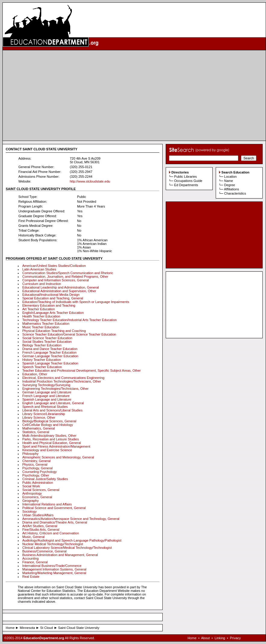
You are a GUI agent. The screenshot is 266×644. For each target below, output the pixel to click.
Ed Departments (186, 185)
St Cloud (46, 628)
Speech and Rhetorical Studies (45, 407)
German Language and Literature (47, 392)
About (205, 638)
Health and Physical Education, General (52, 443)
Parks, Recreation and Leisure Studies (51, 439)
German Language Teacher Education (50, 356)
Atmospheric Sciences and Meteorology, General (58, 457)
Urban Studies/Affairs (38, 515)
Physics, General (35, 464)
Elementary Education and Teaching (49, 305)
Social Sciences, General (41, 490)
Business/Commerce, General (44, 551)
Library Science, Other (39, 417)
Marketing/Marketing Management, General (54, 573)
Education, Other (35, 374)
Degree (230, 185)
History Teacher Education (42, 360)
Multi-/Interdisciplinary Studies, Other (49, 436)
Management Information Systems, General (54, 569)
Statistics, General (36, 432)
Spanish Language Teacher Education (50, 363)
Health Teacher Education (41, 316)
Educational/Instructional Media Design (51, 295)
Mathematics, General (39, 428)
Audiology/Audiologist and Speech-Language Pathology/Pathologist (72, 540)
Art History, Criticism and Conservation (51, 533)
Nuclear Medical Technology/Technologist (53, 544)
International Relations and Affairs (47, 504)
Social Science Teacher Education (47, 338)
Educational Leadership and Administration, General (61, 287)
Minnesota (27, 628)
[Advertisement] (134, 95)
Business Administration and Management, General (60, 555)
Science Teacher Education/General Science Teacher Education (69, 334)
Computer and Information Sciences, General (56, 280)
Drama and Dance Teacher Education (50, 349)
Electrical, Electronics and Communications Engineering (63, 378)
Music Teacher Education (41, 327)
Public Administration (38, 483)
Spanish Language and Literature (47, 399)
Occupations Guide (188, 181)
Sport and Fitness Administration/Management (56, 446)
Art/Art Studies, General (40, 526)
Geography (30, 501)
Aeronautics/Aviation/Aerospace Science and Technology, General (71, 519)
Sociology (30, 511)
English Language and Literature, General (53, 403)
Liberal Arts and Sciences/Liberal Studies (52, 410)
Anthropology (32, 493)
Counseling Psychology (39, 472)
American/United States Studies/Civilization (54, 266)
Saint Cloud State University (79, 628)
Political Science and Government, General (54, 508)
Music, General (33, 537)
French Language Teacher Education (49, 352)
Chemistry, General (36, 461)
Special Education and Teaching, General (53, 298)
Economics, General (37, 497)
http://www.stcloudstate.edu (90, 181)
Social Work (31, 486)
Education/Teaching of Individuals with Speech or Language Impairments (76, 302)
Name (228, 181)
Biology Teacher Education (42, 345)
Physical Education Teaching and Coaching (54, 331)
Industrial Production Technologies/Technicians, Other (62, 381)
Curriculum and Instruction (42, 284)
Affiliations (231, 189)
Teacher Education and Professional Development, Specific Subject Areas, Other (81, 370)
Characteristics (235, 193)
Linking (220, 638)
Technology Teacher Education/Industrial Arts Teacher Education (69, 320)
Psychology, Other (36, 475)
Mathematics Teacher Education (46, 324)
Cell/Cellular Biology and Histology (48, 425)
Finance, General (35, 562)
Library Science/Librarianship (44, 414)
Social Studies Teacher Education (47, 342)
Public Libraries (185, 177)
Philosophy (30, 454)
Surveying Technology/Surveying (46, 385)
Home (10, 628)
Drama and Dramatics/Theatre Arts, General (55, 522)
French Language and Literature (46, 396)
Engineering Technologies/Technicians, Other (55, 389)
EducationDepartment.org (44, 638)
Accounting (30, 558)
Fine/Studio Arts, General (41, 530)
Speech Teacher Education (42, 367)
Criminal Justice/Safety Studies (45, 479)
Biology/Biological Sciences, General (49, 421)
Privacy (235, 638)
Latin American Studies (39, 269)
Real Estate (31, 577)
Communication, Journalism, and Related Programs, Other (65, 277)
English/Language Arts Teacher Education (53, 313)
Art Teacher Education (39, 309)
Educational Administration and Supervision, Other (59, 291)
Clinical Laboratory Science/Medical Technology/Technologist (67, 548)
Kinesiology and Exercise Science (47, 450)
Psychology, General (38, 468)
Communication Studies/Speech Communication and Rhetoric (68, 273)
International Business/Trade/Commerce (52, 566)
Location (230, 177)
